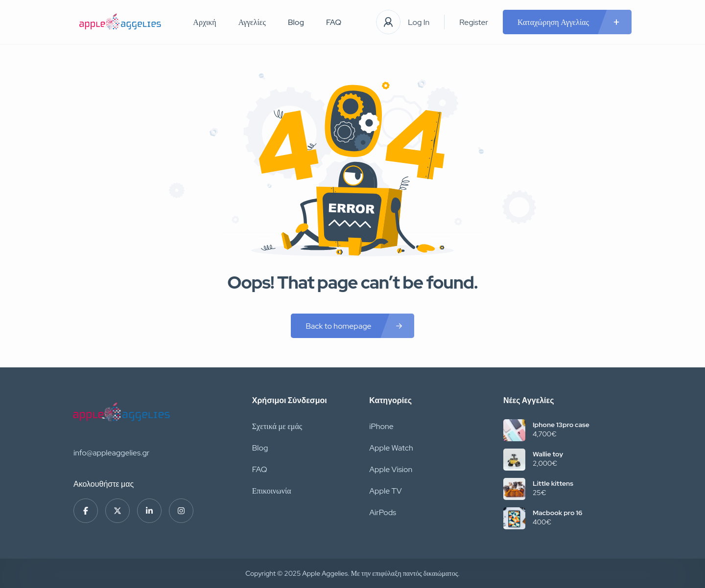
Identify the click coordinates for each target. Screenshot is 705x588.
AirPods (383, 512)
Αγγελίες (252, 22)
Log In (419, 22)
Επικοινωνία (272, 491)
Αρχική (204, 22)
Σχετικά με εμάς (277, 426)
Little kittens (553, 483)
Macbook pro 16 (557, 513)
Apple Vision (391, 469)
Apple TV (385, 491)
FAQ (334, 22)
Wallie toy (548, 454)
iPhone (381, 426)
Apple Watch (391, 448)
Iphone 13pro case (561, 425)
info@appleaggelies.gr (111, 453)
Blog (296, 22)
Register (474, 22)
